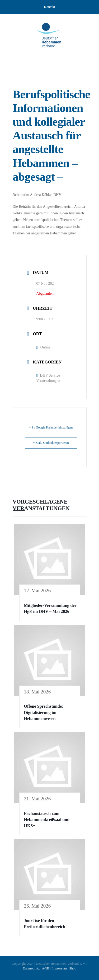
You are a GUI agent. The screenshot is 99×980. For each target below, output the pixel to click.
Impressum (59, 968)
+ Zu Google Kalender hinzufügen (51, 427)
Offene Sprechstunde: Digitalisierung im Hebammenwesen (44, 712)
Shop (73, 968)
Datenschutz (31, 968)
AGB (46, 968)
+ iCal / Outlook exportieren (51, 443)
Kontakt (50, 7)
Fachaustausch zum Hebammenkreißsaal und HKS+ (47, 820)
